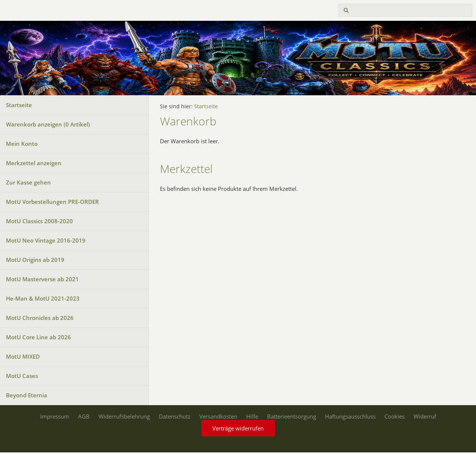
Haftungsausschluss (350, 416)
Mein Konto (22, 144)
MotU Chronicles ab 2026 (40, 318)
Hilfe (252, 416)
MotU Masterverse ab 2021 (42, 279)
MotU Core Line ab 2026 (38, 337)
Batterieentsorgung (292, 416)
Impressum (55, 416)
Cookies (395, 416)
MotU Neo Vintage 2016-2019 (46, 240)
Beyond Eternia (27, 395)
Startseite (19, 105)
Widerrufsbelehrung (124, 416)
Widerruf (425, 416)
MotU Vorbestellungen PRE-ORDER (52, 202)
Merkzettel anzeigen (34, 163)
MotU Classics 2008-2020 (39, 221)
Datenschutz (175, 416)
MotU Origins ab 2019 (35, 260)
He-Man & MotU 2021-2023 (43, 298)
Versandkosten (218, 416)
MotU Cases (22, 376)
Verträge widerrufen (238, 428)
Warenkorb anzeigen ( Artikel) (48, 124)
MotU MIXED (23, 356)
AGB (84, 416)
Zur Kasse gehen (28, 182)
